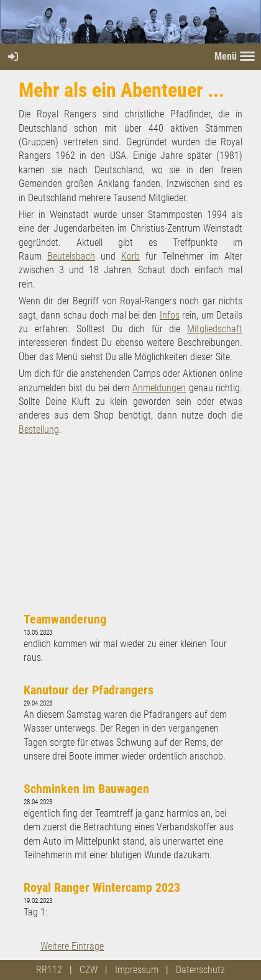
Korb (130, 256)
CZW (89, 970)
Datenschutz (200, 970)
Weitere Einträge (72, 946)
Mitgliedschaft (215, 329)
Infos (170, 315)
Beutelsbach (71, 256)
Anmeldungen (159, 388)
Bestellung (39, 429)
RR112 (49, 970)
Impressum (137, 970)
